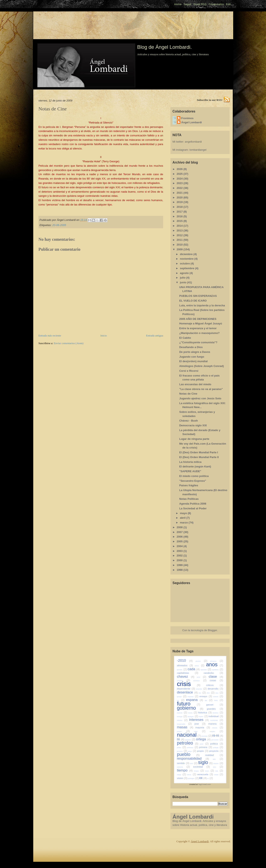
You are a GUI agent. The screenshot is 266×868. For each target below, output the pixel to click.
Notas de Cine (188, 394)
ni (181, 739)
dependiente (186, 689)
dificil (211, 693)
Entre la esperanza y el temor (198, 328)
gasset (215, 705)
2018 (180, 207)
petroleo (188, 743)
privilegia (218, 748)
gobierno (190, 708)
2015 (180, 221)
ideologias (193, 717)
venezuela (205, 774)
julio (183, 278)
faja (209, 700)
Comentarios (216, 4)
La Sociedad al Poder (193, 508)
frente (219, 700)
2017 (180, 212)
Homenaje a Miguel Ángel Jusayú (201, 323)
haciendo (182, 713)
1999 (180, 565)
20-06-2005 (59, 225)
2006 (180, 537)
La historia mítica (190, 462)
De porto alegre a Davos (195, 352)
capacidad (206, 670)
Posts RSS (200, 4)
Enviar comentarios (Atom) (69, 343)
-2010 (185, 661)
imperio (203, 717)
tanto (218, 767)
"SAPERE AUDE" (190, 471)
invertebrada (217, 720)
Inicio (103, 336)
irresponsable (184, 724)
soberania (183, 767)
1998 (180, 570)
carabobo (213, 673)
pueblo (188, 754)
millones (218, 728)
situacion (218, 763)
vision (182, 778)
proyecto (216, 751)
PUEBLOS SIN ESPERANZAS (198, 296)
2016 (180, 216)
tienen (209, 771)
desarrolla (201, 689)
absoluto (201, 661)
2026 (180, 169)
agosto (185, 273)
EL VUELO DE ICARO (193, 301)
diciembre (187, 254)
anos (215, 664)
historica (205, 712)
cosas (216, 680)
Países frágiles (189, 485)
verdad (219, 775)
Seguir (187, 4)
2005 (180, 541)
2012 (180, 235)
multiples (216, 732)
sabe (218, 759)
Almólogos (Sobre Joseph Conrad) (201, 366)
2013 (180, 230)
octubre (185, 263)
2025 (180, 174)
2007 (180, 532)
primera (206, 747)
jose (200, 724)
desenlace (187, 692)
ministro (183, 732)
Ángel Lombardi (191, 122)
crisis (189, 684)
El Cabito (185, 338)
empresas (193, 697)
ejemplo (182, 697)
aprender (182, 670)
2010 (180, 245)
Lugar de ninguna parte (194, 439)
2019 (180, 202)
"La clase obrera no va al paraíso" (201, 389)
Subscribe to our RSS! (210, 100)
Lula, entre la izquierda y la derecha (202, 305)
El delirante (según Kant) (195, 466)
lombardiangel (198, 150)
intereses (199, 720)
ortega (203, 739)
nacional (189, 735)
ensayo (206, 696)
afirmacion (217, 661)
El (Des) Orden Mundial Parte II (199, 457)
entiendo (218, 697)
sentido (183, 763)
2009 (180, 249)
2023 (180, 183)
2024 (180, 179)
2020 (180, 197)
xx (203, 778)
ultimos (192, 775)
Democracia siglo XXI (193, 425)
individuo (182, 720)
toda (219, 771)
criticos (214, 685)
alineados (185, 665)
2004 (180, 546)
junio (184, 282)
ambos (199, 666)
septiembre (188, 268)
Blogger (212, 630)
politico (182, 748)
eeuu (219, 693)
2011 (180, 240)
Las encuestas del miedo (195, 384)
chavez (186, 677)
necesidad (207, 736)
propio (203, 751)
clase (216, 677)
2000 (180, 560)
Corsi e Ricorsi (189, 371)
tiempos (199, 771)
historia (193, 713)
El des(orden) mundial (193, 361)
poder (204, 744)
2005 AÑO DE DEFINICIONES (198, 319)
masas (185, 727)
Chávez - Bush (188, 421)
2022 (180, 188)
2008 (180, 527)
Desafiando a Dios (191, 347)
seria (194, 763)
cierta (202, 677)
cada (194, 669)
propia (192, 751)
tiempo (185, 770)
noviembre (187, 259)
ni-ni (218, 735)
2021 (180, 193)
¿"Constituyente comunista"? (198, 342)
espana (195, 700)
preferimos (192, 748)
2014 (180, 226)
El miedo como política (194, 476)
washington (193, 778)
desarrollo (215, 689)
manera (216, 724)
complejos (184, 681)
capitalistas (188, 673)
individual (216, 716)
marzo (184, 523)
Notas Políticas (189, 499)
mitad (200, 732)
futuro (189, 704)
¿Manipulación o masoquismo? (199, 333)
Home (178, 4)
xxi (210, 778)
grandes (215, 709)
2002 (180, 556)
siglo (205, 762)
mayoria (203, 727)
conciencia (200, 681)
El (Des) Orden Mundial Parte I (198, 452)
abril (183, 518)
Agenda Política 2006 (193, 504)
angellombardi (193, 142)
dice (202, 693)
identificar (218, 713)
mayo (184, 513)
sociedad (201, 767)
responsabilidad (193, 759)
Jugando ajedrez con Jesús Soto (200, 398)
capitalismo (217, 670)
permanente (217, 740)
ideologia (182, 717)
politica (217, 744)
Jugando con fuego (192, 357)
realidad (214, 755)
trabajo (182, 775)
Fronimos (187, 118)
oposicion (190, 740)
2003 (180, 551)
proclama (182, 751)
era (181, 700)
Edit (228, 4)
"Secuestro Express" (193, 481)
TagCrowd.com (205, 784)
